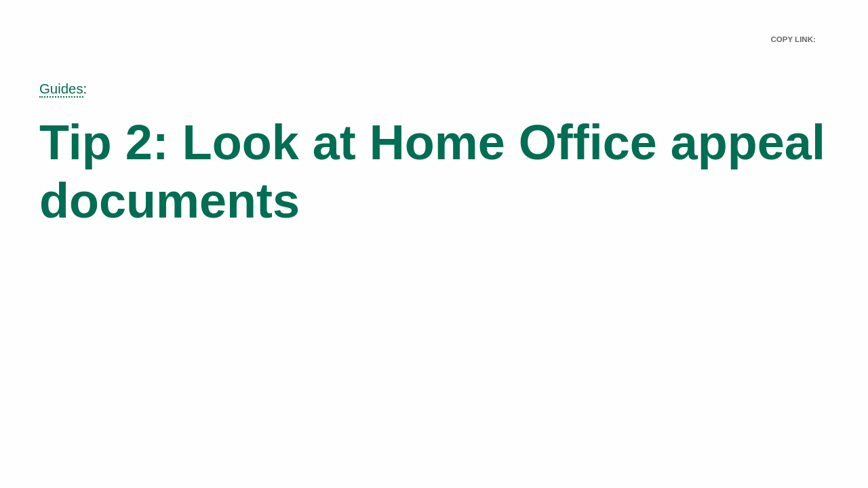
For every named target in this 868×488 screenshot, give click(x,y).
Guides (61, 89)
